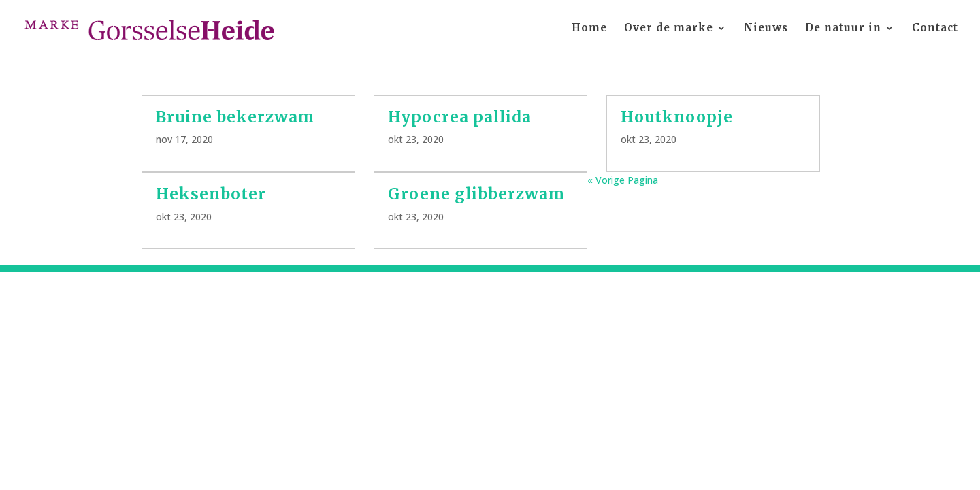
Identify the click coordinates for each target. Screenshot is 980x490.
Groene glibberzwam (476, 194)
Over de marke (669, 29)
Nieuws (766, 29)
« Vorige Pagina (623, 180)
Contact (935, 29)
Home (589, 29)
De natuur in (843, 29)
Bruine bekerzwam (237, 117)
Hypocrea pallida (460, 117)
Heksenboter (211, 194)
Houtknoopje (677, 117)
